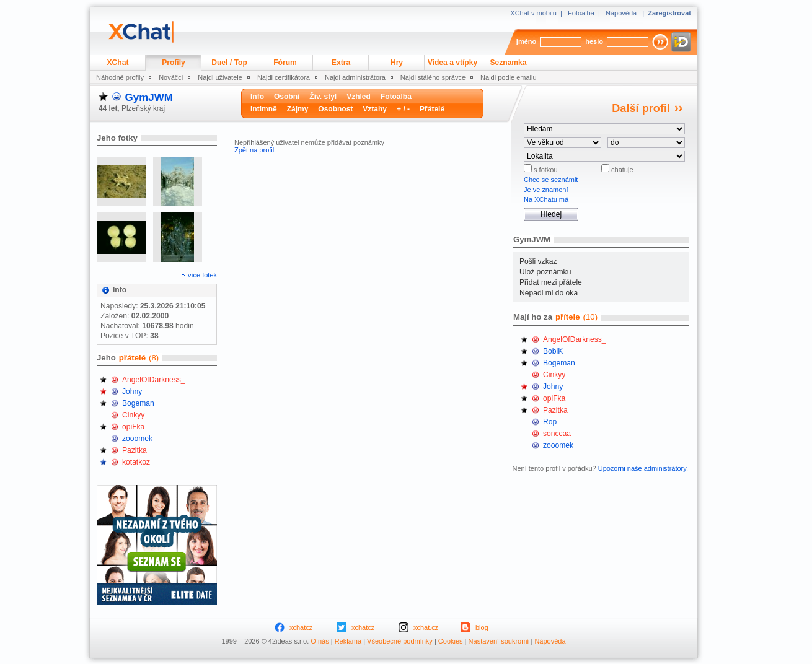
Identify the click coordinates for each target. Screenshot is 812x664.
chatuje (621, 170)
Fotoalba (581, 13)
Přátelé (432, 109)
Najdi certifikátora (284, 77)
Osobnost (335, 109)
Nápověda (621, 13)
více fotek (202, 275)
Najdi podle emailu (509, 77)
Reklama (348, 641)
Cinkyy (133, 415)
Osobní (287, 97)
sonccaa (557, 434)
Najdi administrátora (355, 77)
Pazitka (135, 450)
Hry (397, 63)
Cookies (451, 641)
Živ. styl (323, 97)
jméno (526, 41)
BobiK (553, 351)
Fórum (285, 63)
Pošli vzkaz (538, 261)
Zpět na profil (254, 150)
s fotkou (545, 170)
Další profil (641, 108)
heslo (594, 41)
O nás (320, 641)
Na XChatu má (546, 199)
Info (257, 97)
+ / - (403, 109)
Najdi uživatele (220, 77)
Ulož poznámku (545, 272)
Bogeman (138, 403)
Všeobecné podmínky (400, 641)
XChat (118, 63)
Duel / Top (229, 63)
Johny (132, 391)
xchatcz (301, 627)
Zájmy (298, 109)
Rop (550, 422)
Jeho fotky (117, 138)
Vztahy (375, 109)
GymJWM (148, 98)
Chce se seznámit (551, 180)
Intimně (264, 109)
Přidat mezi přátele (551, 282)
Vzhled (359, 97)
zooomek (137, 439)
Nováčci (171, 77)
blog (482, 627)
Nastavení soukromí (499, 641)
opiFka (133, 427)
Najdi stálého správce (433, 77)
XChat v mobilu (533, 13)
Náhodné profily (120, 77)
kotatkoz (136, 462)
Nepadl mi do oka (549, 293)
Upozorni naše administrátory (642, 468)
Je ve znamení (546, 190)
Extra (341, 63)
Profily (174, 63)
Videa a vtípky (452, 63)
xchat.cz (426, 627)
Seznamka (508, 63)
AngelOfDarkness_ (154, 380)
